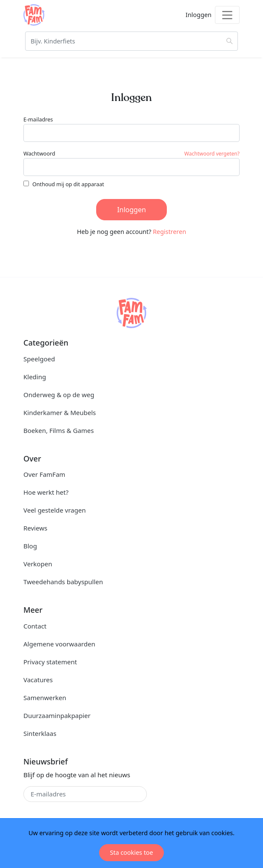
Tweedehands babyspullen (63, 582)
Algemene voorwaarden (59, 644)
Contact (35, 626)
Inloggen (131, 210)
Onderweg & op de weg (59, 395)
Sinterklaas (40, 733)
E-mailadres (38, 120)
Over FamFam (44, 474)
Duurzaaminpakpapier (57, 715)
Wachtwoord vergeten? (212, 154)
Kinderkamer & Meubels (60, 412)
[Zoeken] (131, 41)
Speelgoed (39, 359)
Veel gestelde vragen (54, 510)
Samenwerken (45, 698)
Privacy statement (50, 662)
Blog (30, 546)
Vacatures (38, 680)
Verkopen (38, 564)
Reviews (35, 528)
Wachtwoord (39, 154)
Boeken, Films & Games (59, 430)
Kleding (35, 377)
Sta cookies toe (131, 852)
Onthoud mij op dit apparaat (68, 184)
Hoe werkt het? (46, 492)
